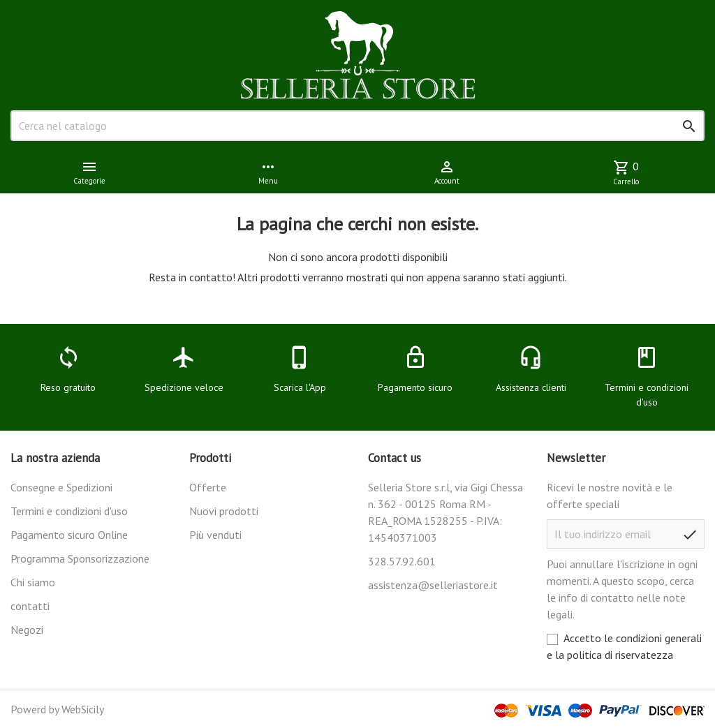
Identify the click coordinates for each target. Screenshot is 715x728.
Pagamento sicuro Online (69, 535)
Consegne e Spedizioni (61, 487)
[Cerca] (357, 126)
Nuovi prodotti (224, 511)
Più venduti (215, 535)
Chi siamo (33, 582)
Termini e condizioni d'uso (69, 511)
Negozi (27, 630)
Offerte (208, 487)
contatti (30, 606)
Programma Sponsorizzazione (80, 558)
